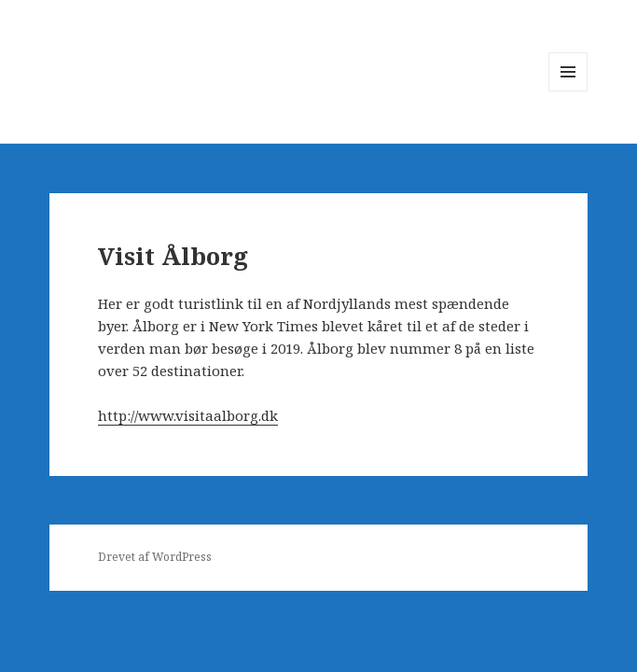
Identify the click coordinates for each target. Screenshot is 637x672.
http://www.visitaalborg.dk (188, 415)
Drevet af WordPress (155, 557)
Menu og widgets (568, 91)
